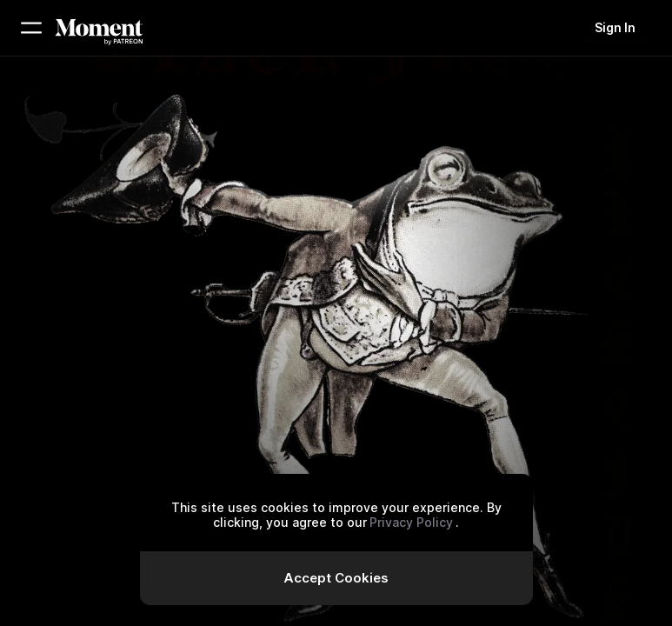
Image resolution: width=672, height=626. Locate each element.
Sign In (615, 27)
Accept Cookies (336, 578)
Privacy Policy (411, 522)
